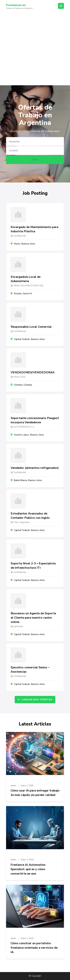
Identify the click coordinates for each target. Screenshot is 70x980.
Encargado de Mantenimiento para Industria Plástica (34, 229)
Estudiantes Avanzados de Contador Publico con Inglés (30, 516)
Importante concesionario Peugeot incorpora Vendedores (35, 420)
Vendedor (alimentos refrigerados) (35, 468)
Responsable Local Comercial (31, 327)
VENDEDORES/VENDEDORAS (33, 372)
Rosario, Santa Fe (23, 294)
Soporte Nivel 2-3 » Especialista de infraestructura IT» (33, 566)
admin (13, 786)
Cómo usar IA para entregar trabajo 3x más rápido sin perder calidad (35, 793)
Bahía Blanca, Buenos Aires (28, 480)
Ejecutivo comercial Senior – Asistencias (30, 670)
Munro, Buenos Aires (25, 244)
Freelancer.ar (16, 5)
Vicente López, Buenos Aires (29, 435)
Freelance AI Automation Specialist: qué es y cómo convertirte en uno (28, 869)
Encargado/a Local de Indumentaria (26, 279)
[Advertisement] (35, 49)
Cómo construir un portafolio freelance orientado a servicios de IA (34, 948)
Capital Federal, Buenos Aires (29, 339)
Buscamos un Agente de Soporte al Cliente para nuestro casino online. (33, 618)
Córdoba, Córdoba (23, 385)
